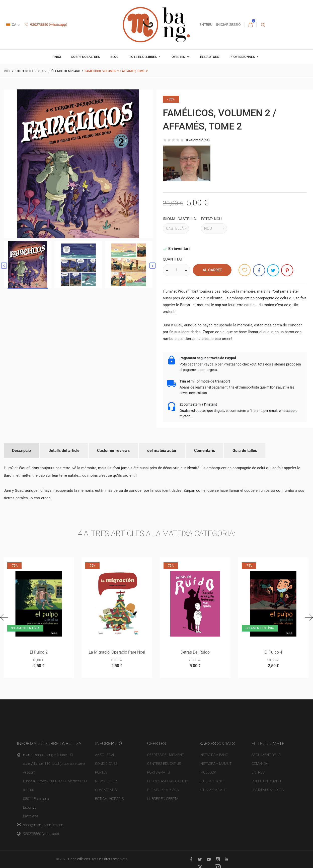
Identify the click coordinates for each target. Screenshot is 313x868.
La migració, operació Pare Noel (117, 652)
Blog (114, 57)
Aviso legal (105, 755)
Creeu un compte (267, 781)
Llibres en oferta (163, 799)
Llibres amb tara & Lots (168, 781)
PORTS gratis (159, 773)
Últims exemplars (163, 790)
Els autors (210, 57)
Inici (57, 57)
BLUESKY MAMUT (213, 790)
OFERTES (179, 57)
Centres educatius (164, 764)
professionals (243, 57)
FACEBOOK (208, 773)
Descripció (21, 451)
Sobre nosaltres (86, 57)
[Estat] (214, 228)
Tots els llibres (143, 57)
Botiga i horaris (109, 799)
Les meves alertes (268, 790)
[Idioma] (176, 228)
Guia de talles (245, 451)
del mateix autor (162, 451)
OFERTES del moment (166, 755)
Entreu (258, 773)
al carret (212, 270)
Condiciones (106, 764)
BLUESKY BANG (211, 781)
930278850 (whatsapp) (46, 25)
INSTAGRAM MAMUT (215, 764)
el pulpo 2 (39, 652)
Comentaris (205, 451)
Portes (101, 773)
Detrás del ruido (195, 652)
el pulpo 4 (273, 652)
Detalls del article (64, 451)
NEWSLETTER (106, 781)
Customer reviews (113, 451)
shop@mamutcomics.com (44, 825)
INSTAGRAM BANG (214, 755)
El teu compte (268, 743)
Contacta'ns (106, 790)
